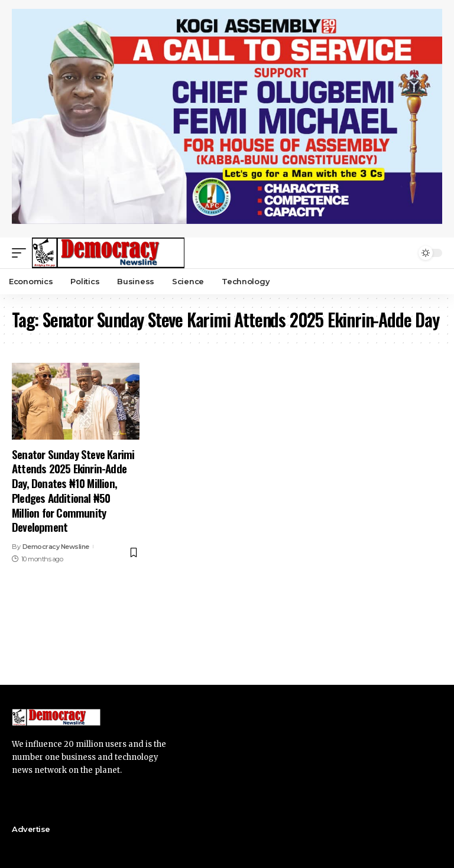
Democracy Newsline (56, 547)
